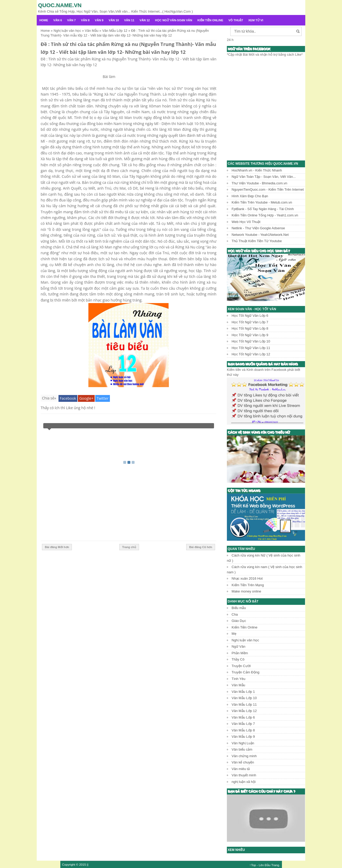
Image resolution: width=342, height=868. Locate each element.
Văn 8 (85, 20)
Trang (275, 865)
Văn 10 (114, 20)
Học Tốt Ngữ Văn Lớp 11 (251, 348)
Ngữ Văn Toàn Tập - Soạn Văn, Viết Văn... (264, 177)
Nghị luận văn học (245, 640)
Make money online (246, 591)
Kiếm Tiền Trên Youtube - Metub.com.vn (262, 202)
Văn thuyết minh (244, 775)
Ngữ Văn (238, 646)
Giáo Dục (239, 621)
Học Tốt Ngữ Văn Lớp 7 (250, 322)
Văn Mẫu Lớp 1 (243, 692)
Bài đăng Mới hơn (57, 547)
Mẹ (234, 634)
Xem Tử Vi (256, 20)
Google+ (86, 398)
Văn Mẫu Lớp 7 (243, 724)
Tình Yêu (239, 679)
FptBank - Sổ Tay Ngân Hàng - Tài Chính (263, 209)
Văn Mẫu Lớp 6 (243, 717)
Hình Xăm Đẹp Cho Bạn (250, 196)
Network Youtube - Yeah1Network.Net (260, 235)
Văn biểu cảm (242, 749)
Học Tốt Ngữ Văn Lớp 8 (250, 328)
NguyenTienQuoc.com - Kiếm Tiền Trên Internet (268, 189)
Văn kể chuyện (243, 762)
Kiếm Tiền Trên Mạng (248, 585)
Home (44, 20)
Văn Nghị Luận (243, 743)
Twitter (103, 398)
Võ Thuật (236, 20)
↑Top (253, 865)
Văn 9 (99, 20)
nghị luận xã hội (244, 782)
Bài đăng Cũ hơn (201, 547)
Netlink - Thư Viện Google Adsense (258, 228)
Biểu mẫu (239, 608)
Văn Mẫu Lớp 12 (244, 711)
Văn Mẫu (238, 685)
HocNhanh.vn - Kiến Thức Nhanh (257, 170)
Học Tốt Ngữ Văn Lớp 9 (250, 335)
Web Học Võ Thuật (246, 222)
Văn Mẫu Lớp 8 (243, 730)
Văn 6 (58, 20)
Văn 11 (129, 20)
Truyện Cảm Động (245, 672)
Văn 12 (145, 20)
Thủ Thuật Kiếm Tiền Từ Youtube (257, 241)
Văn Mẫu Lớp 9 (243, 737)
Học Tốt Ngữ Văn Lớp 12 (251, 354)
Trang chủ (129, 547)
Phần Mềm (240, 653)
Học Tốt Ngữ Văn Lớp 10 (251, 341)
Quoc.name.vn (60, 5)
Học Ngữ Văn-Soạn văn (174, 20)
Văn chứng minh (244, 756)
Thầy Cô (238, 659)
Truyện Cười (241, 666)
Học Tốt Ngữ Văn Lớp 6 (250, 316)
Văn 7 (71, 20)
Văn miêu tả (241, 769)
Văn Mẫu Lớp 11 (244, 705)
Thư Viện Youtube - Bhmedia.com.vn (259, 183)
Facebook (68, 398)
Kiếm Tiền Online (210, 20)
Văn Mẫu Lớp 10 (244, 698)
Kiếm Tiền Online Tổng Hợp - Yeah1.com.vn (265, 215)
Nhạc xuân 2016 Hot (247, 578)
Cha (235, 614)
